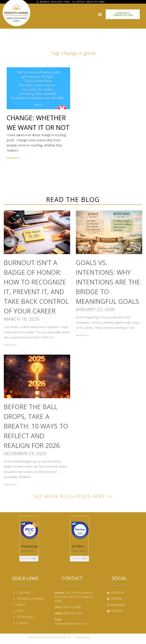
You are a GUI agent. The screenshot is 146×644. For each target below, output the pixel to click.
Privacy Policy (83, 637)
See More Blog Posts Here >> (73, 496)
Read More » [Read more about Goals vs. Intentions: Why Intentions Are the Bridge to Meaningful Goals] (83, 335)
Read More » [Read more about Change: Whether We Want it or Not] (13, 158)
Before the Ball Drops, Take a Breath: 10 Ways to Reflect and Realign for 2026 (36, 426)
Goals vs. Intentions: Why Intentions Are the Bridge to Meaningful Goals (108, 282)
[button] (100, 13)
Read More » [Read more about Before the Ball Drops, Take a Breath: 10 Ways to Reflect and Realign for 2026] (11, 484)
